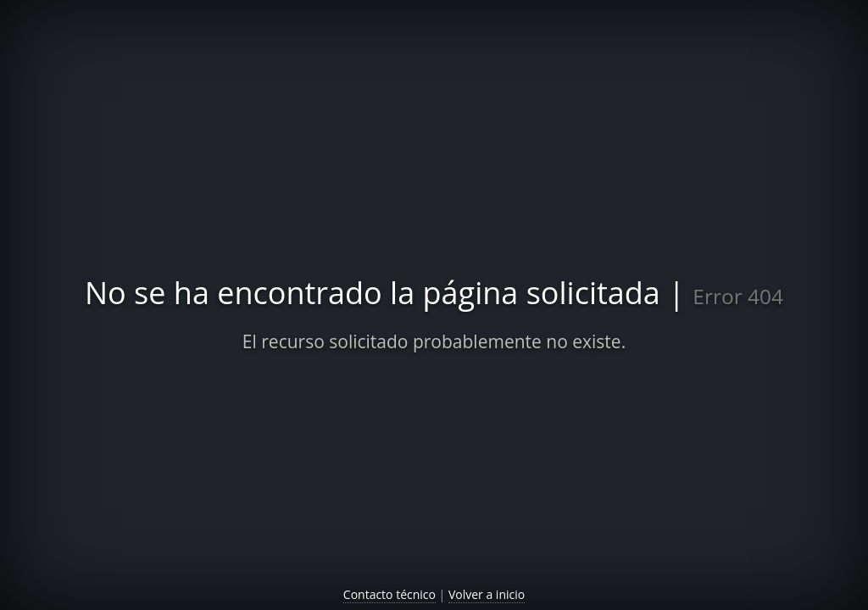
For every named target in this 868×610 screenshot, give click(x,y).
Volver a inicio (487, 594)
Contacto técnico (389, 594)
